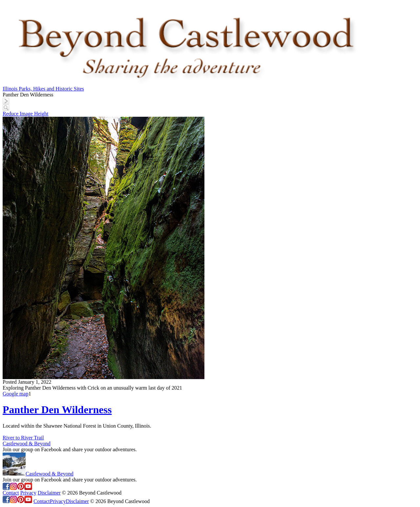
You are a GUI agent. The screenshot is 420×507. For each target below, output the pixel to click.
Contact (11, 493)
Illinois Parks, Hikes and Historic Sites (43, 89)
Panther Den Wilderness (57, 410)
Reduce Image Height (26, 114)
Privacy (28, 493)
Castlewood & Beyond (27, 444)
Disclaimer (49, 493)
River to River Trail (23, 438)
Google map (16, 394)
